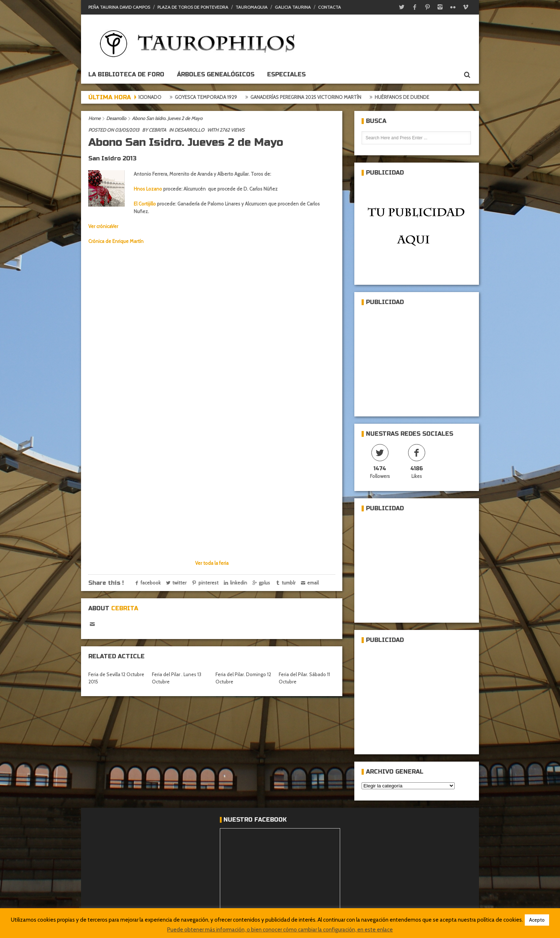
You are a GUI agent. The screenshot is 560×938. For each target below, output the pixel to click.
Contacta (329, 7)
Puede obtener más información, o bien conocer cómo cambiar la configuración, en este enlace (280, 930)
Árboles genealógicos (216, 74)
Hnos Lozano (148, 189)
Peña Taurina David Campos (119, 7)
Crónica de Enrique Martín (116, 241)
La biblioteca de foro (126, 74)
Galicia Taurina (293, 7)
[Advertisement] (416, 358)
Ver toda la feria (212, 563)
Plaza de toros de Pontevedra (193, 7)
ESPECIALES (286, 74)
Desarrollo (116, 118)
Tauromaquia (251, 7)
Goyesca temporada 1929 (211, 97)
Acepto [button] (537, 920)
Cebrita (157, 130)
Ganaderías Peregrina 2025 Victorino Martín (311, 97)
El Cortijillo (145, 204)
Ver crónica (100, 226)
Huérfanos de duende (407, 97)
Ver (115, 226)
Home (94, 118)
